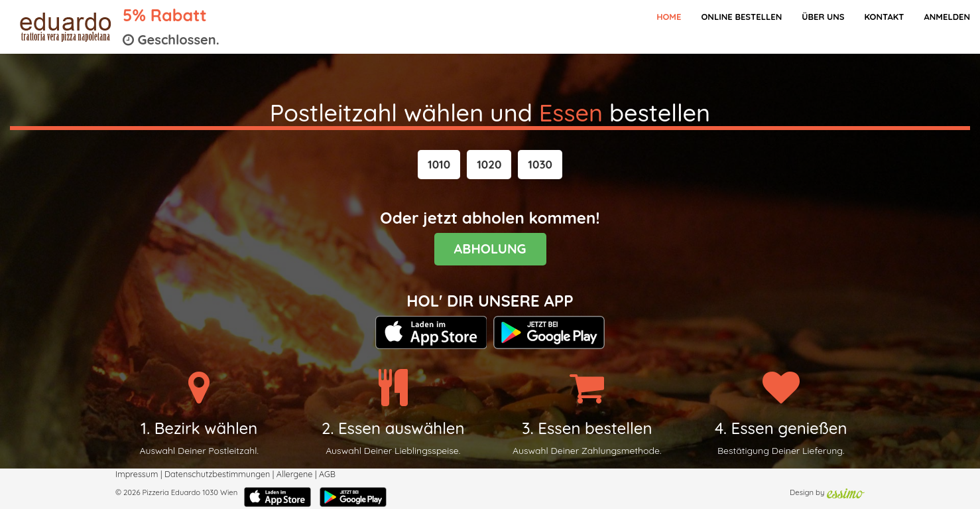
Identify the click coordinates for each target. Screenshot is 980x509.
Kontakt (884, 17)
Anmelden (947, 17)
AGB (327, 474)
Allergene (295, 474)
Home (669, 17)
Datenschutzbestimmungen (217, 474)
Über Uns (823, 17)
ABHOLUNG (490, 249)
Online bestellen (741, 17)
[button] (439, 165)
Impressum (137, 474)
